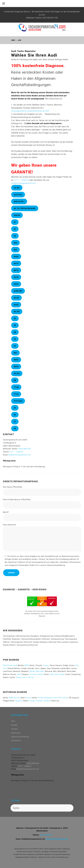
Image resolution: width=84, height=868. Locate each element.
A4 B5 (16, 256)
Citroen (46, 665)
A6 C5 (16, 270)
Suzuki (32, 701)
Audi (15, 665)
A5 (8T (16, 298)
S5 (15, 408)
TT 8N (16, 387)
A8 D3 (16, 360)
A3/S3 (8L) (18, 195)
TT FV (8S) (18, 401)
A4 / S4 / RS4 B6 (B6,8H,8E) (25, 208)
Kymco (65, 698)
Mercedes (40, 671)
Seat (57, 674)
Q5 (15, 325)
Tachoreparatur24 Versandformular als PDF (30, 111)
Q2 (15, 236)
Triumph (39, 701)
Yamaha (46, 701)
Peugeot (19, 701)
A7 (15, 229)
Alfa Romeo (8, 665)
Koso (55, 698)
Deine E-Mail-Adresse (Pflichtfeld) (42, 503)
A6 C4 (16, 263)
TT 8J (16, 394)
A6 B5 (16, 305)
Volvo (24, 677)
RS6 (15, 250)
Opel (19, 674)
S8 (15, 428)
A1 (15, 222)
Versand (14, 729)
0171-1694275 (46, 835)
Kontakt (14, 725)
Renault (40, 674)
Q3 (15, 318)
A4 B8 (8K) (18, 291)
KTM (60, 698)
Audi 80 (17, 215)
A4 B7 (16, 284)
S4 (15, 346)
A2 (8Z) (17, 188)
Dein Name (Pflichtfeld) (42, 491)
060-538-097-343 (50, 18)
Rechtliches (16, 741)
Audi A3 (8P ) (19, 201)
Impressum (16, 733)
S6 (15, 415)
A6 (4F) (17, 312)
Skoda (62, 674)
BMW (27, 665)
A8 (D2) (17, 373)
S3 (15, 339)
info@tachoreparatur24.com (24, 183)
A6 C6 (16, 277)
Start (13, 721)
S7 (15, 422)
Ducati (28, 698)
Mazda (32, 671)
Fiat (77, 665)
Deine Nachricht (42, 538)
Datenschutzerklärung (20, 737)
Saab (52, 674)
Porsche (33, 674)
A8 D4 (16, 367)
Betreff (42, 516)
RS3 (15, 243)
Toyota (19, 677)
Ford (5, 668)
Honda (40, 698)
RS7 (15, 353)
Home (13, 40)
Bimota (17, 698)
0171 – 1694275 (22, 180)
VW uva (31, 677)
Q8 (15, 332)
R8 (15, 380)
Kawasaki (48, 698)
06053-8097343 (25, 449)
